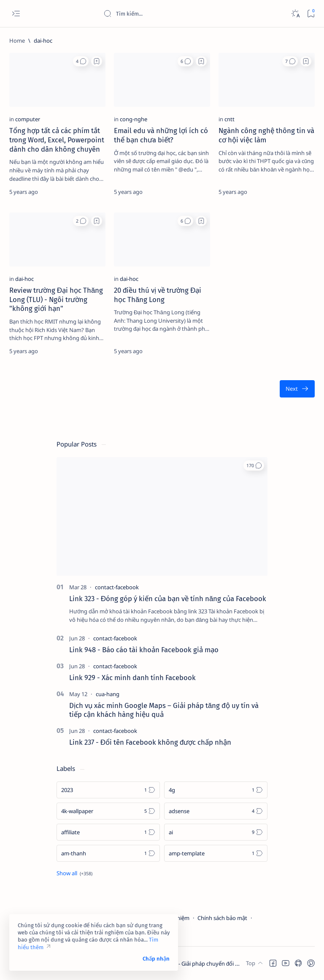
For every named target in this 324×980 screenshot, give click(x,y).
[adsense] (216, 811)
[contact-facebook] (117, 587)
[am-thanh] (108, 853)
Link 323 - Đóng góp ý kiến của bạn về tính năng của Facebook (168, 599)
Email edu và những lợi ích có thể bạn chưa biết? (161, 135)
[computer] (28, 119)
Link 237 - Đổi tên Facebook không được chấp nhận (150, 742)
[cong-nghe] (134, 119)
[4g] (216, 790)
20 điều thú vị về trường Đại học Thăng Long (158, 295)
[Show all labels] (74, 873)
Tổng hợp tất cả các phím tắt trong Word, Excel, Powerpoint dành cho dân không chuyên (57, 140)
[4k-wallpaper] (108, 811)
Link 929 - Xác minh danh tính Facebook (132, 678)
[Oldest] (297, 389)
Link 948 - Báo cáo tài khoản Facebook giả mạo (144, 650)
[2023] (108, 790)
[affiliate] (108, 832)
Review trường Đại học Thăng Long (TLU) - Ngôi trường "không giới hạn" (56, 299)
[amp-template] (216, 853)
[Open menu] (16, 14)
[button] (81, 61)
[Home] (17, 41)
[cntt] (229, 119)
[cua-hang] (108, 694)
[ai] (216, 832)
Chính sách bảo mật (222, 918)
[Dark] (295, 14)
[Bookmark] (311, 14)
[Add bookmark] (97, 61)
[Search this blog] (167, 14)
